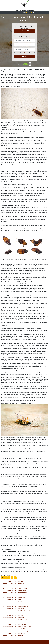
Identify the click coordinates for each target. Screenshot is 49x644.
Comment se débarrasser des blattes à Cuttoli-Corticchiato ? (17, 604)
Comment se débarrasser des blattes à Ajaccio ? (14, 584)
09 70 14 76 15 (25, 31)
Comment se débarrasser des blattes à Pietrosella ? (15, 620)
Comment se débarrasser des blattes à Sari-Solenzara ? (16, 629)
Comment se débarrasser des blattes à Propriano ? (14, 624)
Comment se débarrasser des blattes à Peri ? (13, 618)
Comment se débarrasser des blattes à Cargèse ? (14, 597)
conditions (24, 53)
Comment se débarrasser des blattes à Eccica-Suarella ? (16, 606)
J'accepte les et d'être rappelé (25, 53)
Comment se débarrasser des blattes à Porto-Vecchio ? (15, 622)
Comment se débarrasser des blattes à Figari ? (13, 609)
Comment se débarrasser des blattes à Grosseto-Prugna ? (16, 611)
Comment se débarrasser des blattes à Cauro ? (14, 599)
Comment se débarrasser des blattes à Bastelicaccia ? (15, 593)
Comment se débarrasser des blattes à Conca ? (14, 602)
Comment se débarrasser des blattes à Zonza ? (14, 638)
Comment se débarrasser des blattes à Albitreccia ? (15, 588)
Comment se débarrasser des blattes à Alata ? (13, 586)
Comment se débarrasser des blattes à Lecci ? (13, 613)
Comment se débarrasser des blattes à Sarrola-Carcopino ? (16, 631)
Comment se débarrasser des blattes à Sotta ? (13, 636)
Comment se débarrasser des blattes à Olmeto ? (14, 615)
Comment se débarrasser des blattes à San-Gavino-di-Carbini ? (17, 627)
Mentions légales (10, 642)
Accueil (3, 642)
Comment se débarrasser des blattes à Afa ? (13, 581)
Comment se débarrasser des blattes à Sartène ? (14, 633)
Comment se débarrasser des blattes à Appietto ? (14, 590)
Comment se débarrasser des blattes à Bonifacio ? (14, 595)
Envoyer (24, 57)
